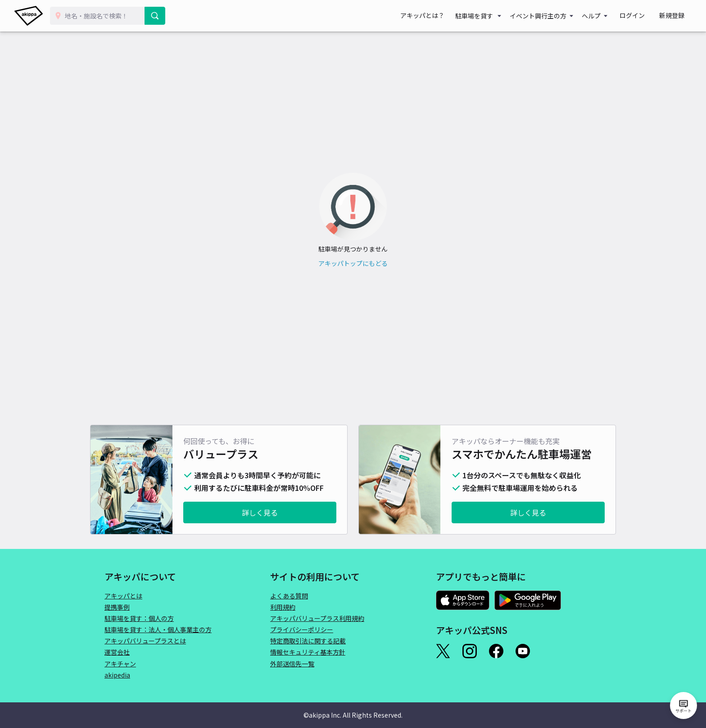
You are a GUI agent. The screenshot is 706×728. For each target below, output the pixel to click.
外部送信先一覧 (292, 664)
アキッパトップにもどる (353, 263)
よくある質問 (289, 596)
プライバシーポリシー (302, 629)
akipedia (117, 675)
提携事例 (117, 607)
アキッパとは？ (440, 16)
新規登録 (675, 16)
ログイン (643, 16)
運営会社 (117, 652)
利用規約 (283, 607)
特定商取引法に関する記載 (308, 641)
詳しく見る (260, 512)
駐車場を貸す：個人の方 (139, 618)
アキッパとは (123, 596)
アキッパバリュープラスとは (145, 641)
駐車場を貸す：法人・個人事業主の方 (158, 629)
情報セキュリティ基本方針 (308, 652)
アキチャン (120, 664)
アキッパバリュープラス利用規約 (317, 618)
